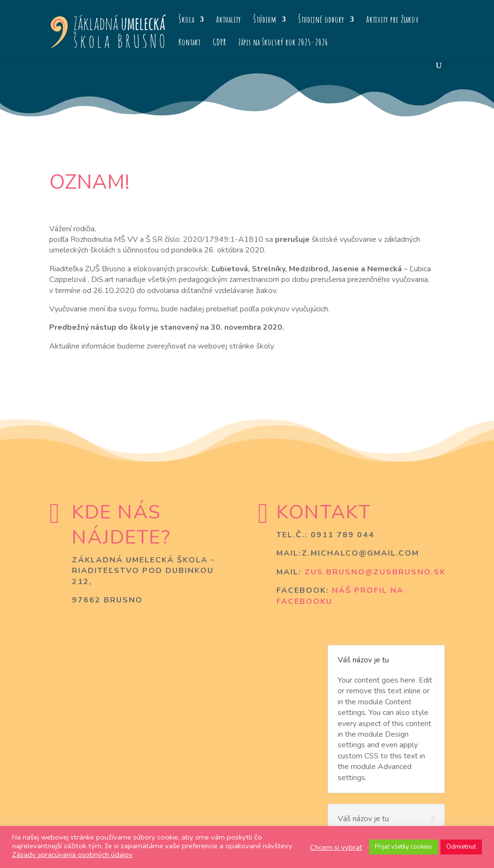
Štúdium (265, 20)
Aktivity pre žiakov (393, 20)
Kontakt (190, 43)
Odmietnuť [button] (461, 847)
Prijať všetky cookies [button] (404, 847)
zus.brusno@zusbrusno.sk (375, 572)
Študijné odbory (321, 20)
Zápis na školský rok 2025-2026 (283, 43)
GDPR (220, 43)
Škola (186, 20)
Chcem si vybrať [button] (336, 847)
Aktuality (229, 20)
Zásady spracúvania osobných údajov (72, 854)
